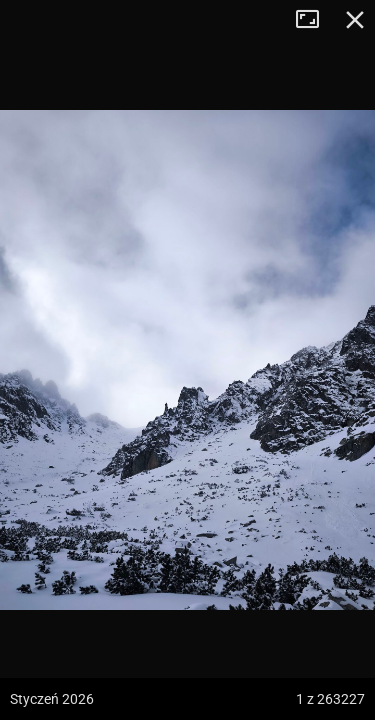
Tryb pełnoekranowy (315, 20)
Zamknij (355, 20)
